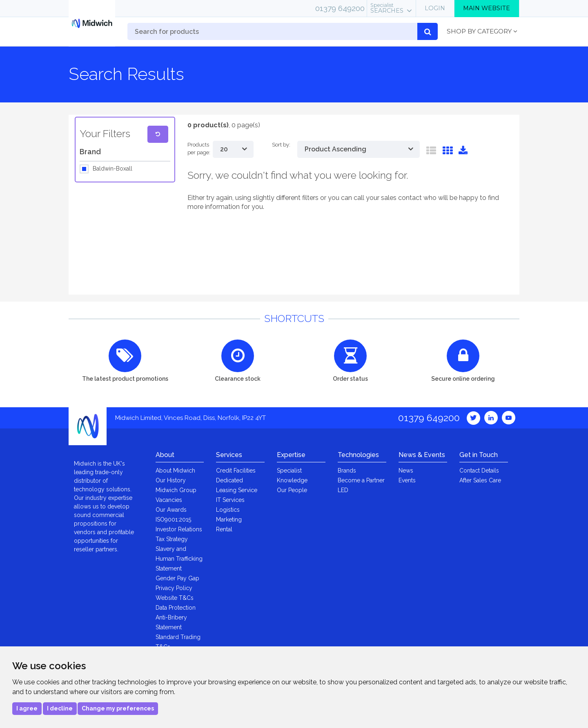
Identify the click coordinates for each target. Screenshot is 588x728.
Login (435, 8)
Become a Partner (361, 480)
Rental (224, 529)
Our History (171, 480)
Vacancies (169, 500)
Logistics (228, 510)
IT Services (230, 500)
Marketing (229, 519)
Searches (387, 8)
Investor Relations (179, 529)
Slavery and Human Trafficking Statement (179, 559)
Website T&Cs (175, 598)
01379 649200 (340, 8)
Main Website (487, 8)
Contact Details (479, 471)
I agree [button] (27, 708)
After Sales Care (480, 480)
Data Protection (176, 608)
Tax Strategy (172, 539)
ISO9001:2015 (173, 519)
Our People (292, 490)
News (406, 471)
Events (407, 480)
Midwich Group (176, 490)
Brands (347, 471)
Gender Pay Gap (177, 578)
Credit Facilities (236, 471)
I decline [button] (60, 708)
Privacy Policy (174, 588)
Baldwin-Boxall (112, 169)
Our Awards (171, 510)
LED (343, 490)
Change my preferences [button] (118, 708)
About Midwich (175, 471)
